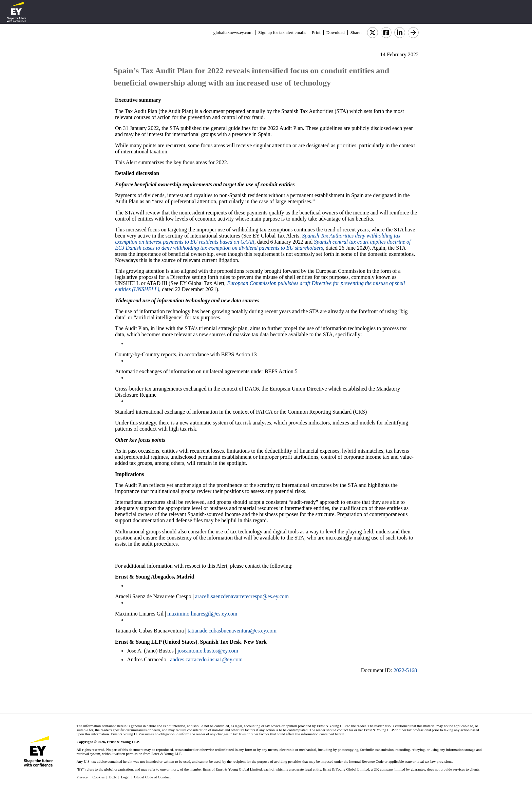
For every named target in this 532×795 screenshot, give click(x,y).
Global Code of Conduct (152, 777)
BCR (113, 777)
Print (316, 32)
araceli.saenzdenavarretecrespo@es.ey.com (242, 596)
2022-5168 (405, 670)
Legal (125, 777)
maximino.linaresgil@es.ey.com (202, 614)
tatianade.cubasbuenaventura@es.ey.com (232, 631)
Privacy (82, 777)
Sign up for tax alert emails (282, 32)
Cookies (98, 777)
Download (336, 32)
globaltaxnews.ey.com (233, 32)
